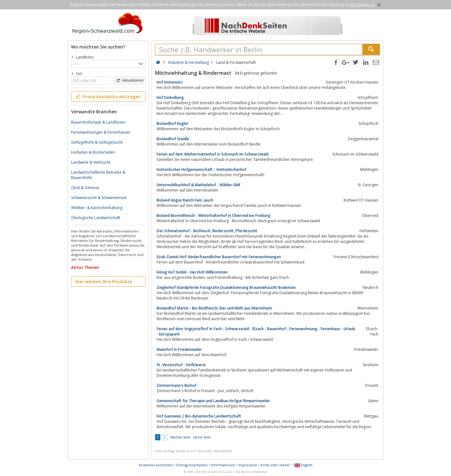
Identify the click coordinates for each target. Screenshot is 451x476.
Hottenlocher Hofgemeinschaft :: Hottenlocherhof (202, 169)
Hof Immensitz (170, 82)
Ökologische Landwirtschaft (96, 218)
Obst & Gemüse (85, 188)
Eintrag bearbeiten (192, 465)
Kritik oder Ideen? (275, 465)
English (303, 465)
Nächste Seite (180, 437)
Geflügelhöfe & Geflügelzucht (97, 142)
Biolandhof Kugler (173, 123)
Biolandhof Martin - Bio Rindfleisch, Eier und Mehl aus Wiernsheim (214, 308)
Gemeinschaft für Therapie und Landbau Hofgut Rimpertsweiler (213, 401)
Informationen (223, 465)
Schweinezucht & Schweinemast (99, 198)
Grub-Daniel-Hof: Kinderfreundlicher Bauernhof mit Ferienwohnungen (219, 257)
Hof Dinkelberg (170, 97)
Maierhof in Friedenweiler (179, 349)
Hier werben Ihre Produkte (104, 282)
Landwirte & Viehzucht (91, 162)
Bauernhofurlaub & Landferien (98, 122)
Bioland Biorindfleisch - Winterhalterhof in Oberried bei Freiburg (213, 215)
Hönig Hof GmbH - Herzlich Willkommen (192, 272)
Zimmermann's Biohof (176, 385)
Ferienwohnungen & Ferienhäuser (101, 132)
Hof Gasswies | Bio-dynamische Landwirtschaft (199, 416)
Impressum (248, 465)
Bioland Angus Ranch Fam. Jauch (185, 200)
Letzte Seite (202, 437)
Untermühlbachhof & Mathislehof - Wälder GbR (198, 185)
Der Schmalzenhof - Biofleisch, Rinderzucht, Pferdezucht (207, 231)
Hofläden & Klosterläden (93, 152)
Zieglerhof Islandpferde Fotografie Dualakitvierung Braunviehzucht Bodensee (226, 287)
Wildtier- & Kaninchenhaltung (97, 208)
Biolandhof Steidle (173, 139)
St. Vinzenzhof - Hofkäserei (181, 365)
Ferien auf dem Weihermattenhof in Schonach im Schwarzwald (213, 154)
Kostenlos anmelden (156, 465)
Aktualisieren (130, 80)
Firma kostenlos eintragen (108, 97)
